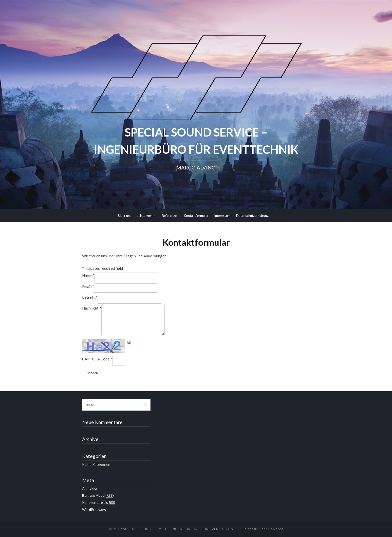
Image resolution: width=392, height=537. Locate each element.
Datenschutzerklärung (252, 216)
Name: (88, 276)
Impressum (222, 216)
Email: (88, 286)
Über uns (125, 216)
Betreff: (90, 297)
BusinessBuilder (254, 529)
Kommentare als (99, 503)
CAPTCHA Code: (97, 359)
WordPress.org (94, 510)
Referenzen (170, 216)
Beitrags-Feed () (98, 495)
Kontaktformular (196, 216)
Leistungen (145, 216)
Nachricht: (92, 308)
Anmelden (90, 488)
